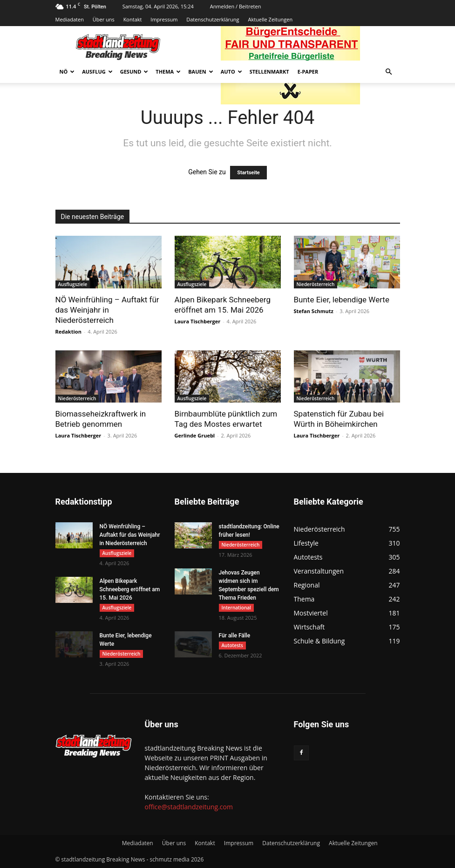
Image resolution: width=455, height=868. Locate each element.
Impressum (164, 19)
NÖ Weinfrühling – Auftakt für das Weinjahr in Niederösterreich (107, 310)
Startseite (248, 173)
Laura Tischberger (198, 321)
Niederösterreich (316, 284)
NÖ (67, 72)
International (236, 608)
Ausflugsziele (73, 284)
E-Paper (308, 72)
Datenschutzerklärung (213, 19)
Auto (231, 72)
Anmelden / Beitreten (236, 6)
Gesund (134, 72)
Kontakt (133, 19)
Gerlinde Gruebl (195, 435)
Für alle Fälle (235, 636)
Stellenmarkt (269, 72)
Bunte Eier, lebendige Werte (342, 300)
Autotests (232, 645)
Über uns (104, 19)
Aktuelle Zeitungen (270, 19)
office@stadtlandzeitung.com (189, 807)
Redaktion (68, 331)
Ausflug (97, 72)
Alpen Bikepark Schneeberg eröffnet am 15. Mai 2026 (130, 589)
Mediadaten (70, 19)
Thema (168, 72)
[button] (389, 72)
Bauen (200, 72)
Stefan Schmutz (314, 311)
